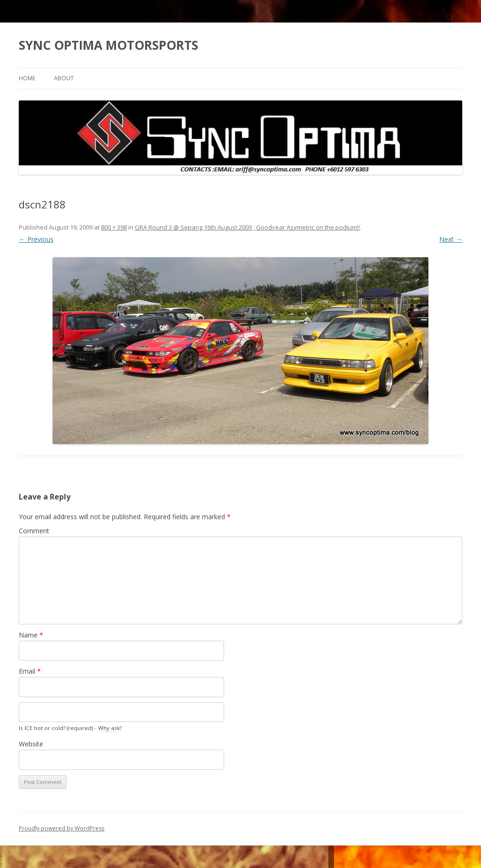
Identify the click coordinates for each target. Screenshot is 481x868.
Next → (451, 239)
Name (31, 635)
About (64, 78)
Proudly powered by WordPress (62, 828)
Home (27, 78)
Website (31, 744)
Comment (34, 531)
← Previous (36, 239)
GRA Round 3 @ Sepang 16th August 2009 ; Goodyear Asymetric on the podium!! (247, 227)
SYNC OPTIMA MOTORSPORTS (109, 45)
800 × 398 (114, 227)
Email (30, 671)
